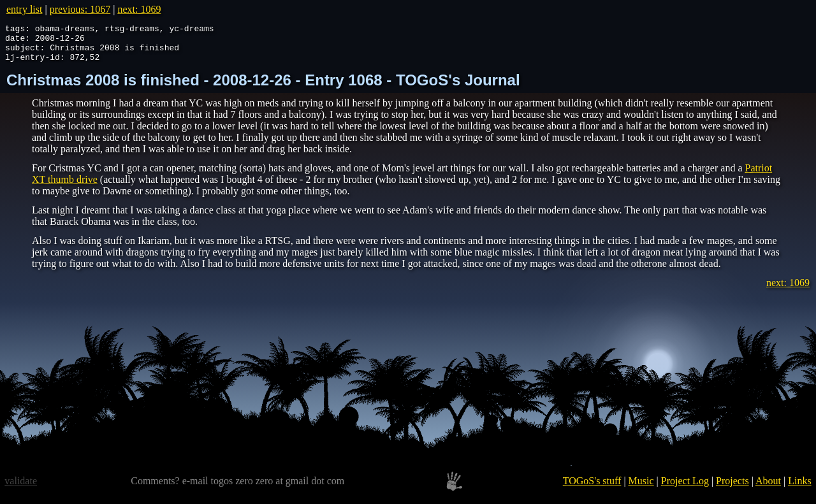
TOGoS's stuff (592, 488)
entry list (24, 9)
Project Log (685, 488)
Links (799, 488)
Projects (732, 488)
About (768, 488)
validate (21, 488)
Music (641, 488)
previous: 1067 (80, 9)
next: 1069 (139, 9)
